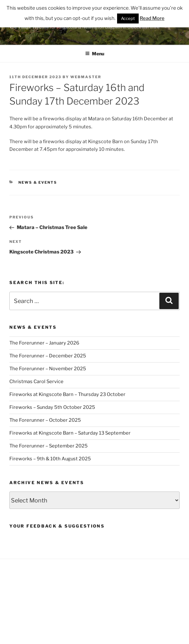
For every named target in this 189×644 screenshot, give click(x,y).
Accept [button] (128, 18)
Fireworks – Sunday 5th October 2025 (52, 407)
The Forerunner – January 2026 (44, 343)
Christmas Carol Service (36, 382)
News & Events (38, 182)
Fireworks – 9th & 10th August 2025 (50, 459)
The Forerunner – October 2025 (45, 420)
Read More (152, 18)
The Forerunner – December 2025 (48, 356)
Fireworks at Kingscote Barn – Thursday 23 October (67, 394)
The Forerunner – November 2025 (48, 369)
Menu (95, 54)
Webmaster (86, 77)
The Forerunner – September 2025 (49, 446)
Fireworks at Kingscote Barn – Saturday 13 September (70, 433)
